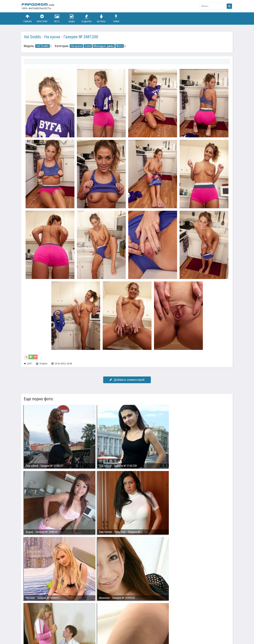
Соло (88, 46)
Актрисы (101, 18)
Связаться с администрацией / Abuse (43, 625)
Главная (27, 18)
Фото (57, 18)
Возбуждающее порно (82, 628)
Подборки (87, 18)
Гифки (116, 18)
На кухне (76, 46)
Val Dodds (43, 46)
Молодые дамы (104, 46)
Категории (42, 18)
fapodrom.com (39, 6)
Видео (72, 18)
